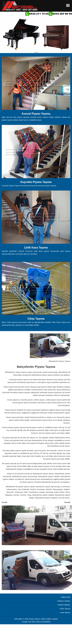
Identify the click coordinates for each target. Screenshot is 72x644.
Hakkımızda (66, 597)
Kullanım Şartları (64, 601)
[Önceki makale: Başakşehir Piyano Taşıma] (5, 502)
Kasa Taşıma (65, 612)
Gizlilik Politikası (64, 605)
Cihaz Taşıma (65, 609)
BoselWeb (46, 622)
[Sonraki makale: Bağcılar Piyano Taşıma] (67, 502)
